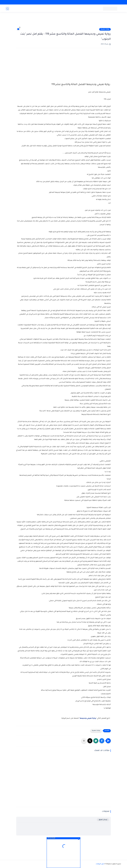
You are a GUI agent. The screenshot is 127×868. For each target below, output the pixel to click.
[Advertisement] (63, 21)
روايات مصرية (105, 29)
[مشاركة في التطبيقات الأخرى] (84, 741)
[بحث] (7, 9)
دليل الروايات (100, 864)
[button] (102, 741)
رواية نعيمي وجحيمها (88, 718)
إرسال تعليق (103, 820)
